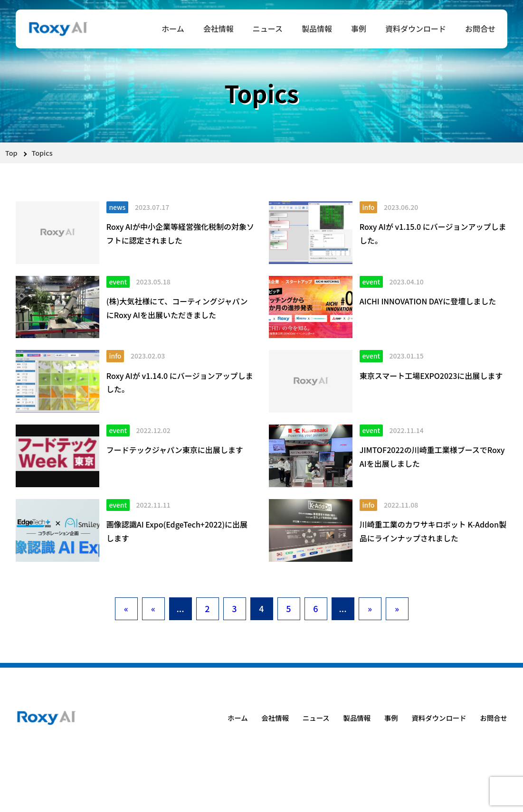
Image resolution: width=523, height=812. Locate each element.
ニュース (268, 28)
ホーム (173, 28)
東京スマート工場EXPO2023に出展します (431, 376)
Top (11, 153)
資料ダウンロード (416, 28)
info (368, 207)
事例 (359, 28)
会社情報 (219, 28)
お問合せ (480, 28)
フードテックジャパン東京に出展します (175, 450)
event (118, 282)
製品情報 (317, 28)
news (117, 207)
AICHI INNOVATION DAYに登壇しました (428, 301)
